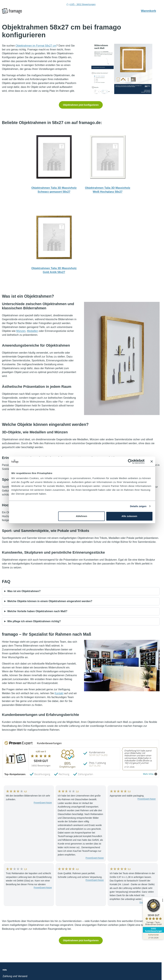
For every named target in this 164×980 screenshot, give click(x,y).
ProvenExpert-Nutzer (43, 803)
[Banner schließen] (152, 461)
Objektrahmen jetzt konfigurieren (81, 105)
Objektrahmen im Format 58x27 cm (36, 46)
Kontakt (59, 693)
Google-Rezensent (148, 902)
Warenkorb (150, 11)
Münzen (21, 331)
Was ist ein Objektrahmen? (24, 591)
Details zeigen (138, 506)
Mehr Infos (150, 774)
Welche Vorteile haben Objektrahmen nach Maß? (37, 611)
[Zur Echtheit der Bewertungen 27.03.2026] (152, 936)
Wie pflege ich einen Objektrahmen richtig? (34, 621)
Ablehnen (82, 516)
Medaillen (33, 331)
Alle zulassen (129, 516)
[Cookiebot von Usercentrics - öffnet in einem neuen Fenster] (130, 461)
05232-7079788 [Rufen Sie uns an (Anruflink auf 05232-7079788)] (81, 5)
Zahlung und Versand (15, 976)
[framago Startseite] (12, 11)
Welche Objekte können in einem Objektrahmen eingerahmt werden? (50, 601)
